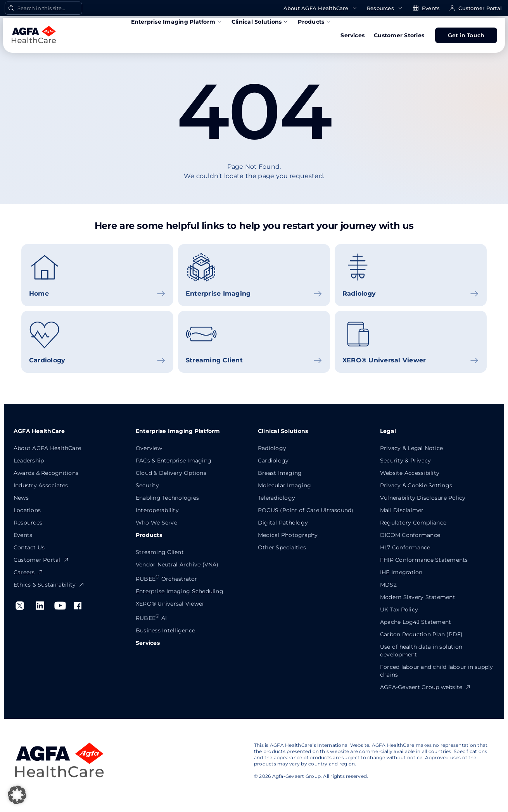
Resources (385, 8)
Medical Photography (288, 535)
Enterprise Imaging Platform (177, 22)
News (21, 498)
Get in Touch (466, 35)
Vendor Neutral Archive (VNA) (177, 564)
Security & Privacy (405, 461)
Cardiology (273, 461)
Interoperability (157, 510)
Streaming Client (160, 552)
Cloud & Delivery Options (171, 473)
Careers (29, 572)
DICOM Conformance (410, 535)
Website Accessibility (410, 473)
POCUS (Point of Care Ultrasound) (306, 510)
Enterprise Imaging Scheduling (180, 591)
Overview (149, 448)
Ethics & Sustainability (49, 585)
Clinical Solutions (260, 22)
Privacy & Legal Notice (411, 448)
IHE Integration (401, 572)
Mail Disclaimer (402, 510)
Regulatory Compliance (413, 523)
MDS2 (388, 585)
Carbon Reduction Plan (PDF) (421, 634)
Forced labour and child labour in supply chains (437, 671)
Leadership (29, 461)
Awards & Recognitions (46, 473)
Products (314, 22)
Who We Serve (156, 523)
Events (426, 8)
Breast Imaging (280, 473)
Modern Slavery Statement (418, 597)
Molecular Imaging (284, 485)
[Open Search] (43, 8)
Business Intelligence (165, 630)
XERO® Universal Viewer (170, 604)
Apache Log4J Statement (416, 622)
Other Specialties (282, 547)
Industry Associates (41, 485)
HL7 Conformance (405, 547)
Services (352, 35)
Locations (27, 510)
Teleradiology (276, 498)
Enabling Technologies (167, 498)
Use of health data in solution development (421, 651)
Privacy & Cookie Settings (416, 485)
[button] (17, 795)
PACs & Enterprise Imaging (174, 461)
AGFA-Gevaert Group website (425, 687)
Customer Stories (399, 35)
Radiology (272, 448)
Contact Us (29, 547)
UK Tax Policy (399, 609)
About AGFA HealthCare (321, 8)
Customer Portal (475, 8)
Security (147, 485)
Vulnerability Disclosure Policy (423, 498)
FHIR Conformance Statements (424, 560)
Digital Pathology (283, 523)
